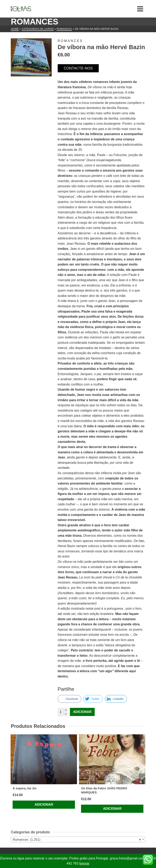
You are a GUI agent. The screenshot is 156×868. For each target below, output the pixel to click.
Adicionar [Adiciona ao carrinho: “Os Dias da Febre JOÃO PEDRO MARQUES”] (112, 809)
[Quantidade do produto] (63, 712)
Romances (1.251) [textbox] (77, 840)
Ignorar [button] (84, 863)
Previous (14, 779)
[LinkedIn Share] (116, 699)
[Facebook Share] (69, 699)
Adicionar (82, 712)
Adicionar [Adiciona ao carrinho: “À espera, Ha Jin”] (44, 805)
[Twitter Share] (93, 699)
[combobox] (78, 839)
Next (142, 779)
